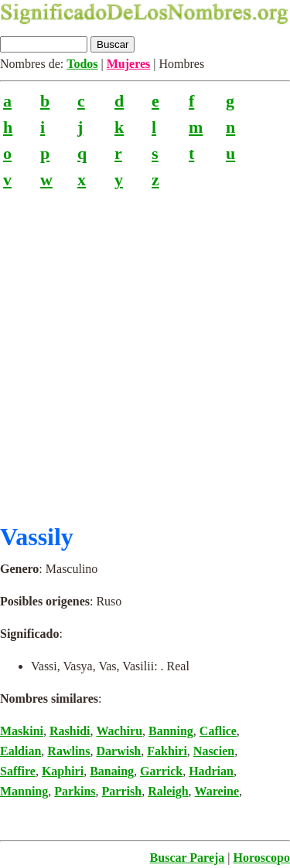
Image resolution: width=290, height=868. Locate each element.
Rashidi (70, 731)
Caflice (218, 731)
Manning (24, 791)
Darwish (118, 751)
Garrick (161, 771)
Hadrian (211, 771)
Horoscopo (262, 858)
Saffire (18, 771)
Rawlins (68, 751)
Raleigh (168, 791)
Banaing (112, 771)
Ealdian (20, 751)
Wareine (217, 791)
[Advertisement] (145, 350)
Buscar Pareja (188, 858)
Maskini (22, 731)
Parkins (75, 791)
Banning (171, 731)
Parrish (122, 791)
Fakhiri (167, 751)
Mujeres (129, 64)
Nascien (214, 751)
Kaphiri (63, 771)
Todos (82, 64)
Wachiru (119, 731)
